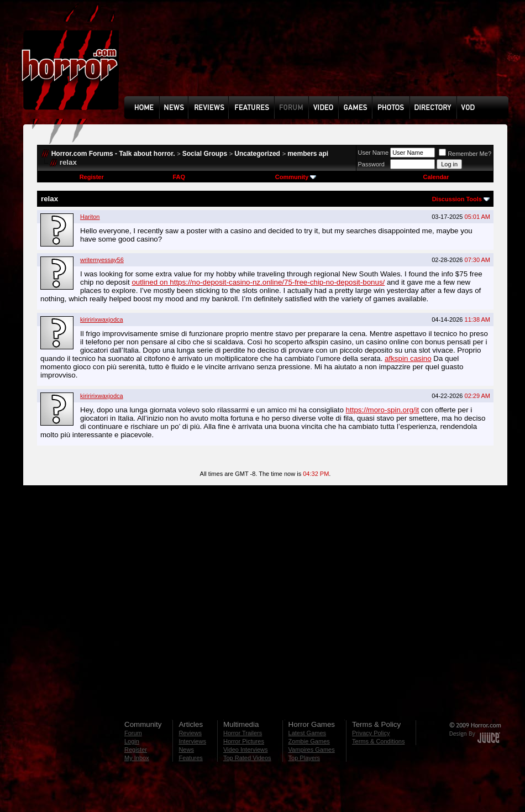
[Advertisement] (163, 56)
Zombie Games (309, 741)
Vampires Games (312, 750)
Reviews (190, 733)
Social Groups (205, 154)
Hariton (90, 217)
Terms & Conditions (378, 741)
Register (92, 177)
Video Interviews (246, 750)
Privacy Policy (371, 733)
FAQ (179, 177)
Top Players (304, 758)
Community (296, 177)
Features (190, 758)
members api (308, 154)
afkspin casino (408, 358)
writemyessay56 (102, 260)
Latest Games (307, 733)
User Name (374, 153)
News (186, 750)
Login (132, 741)
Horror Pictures (244, 741)
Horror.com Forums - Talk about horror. (113, 154)
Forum (133, 733)
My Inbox (137, 758)
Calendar (436, 177)
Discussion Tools (457, 199)
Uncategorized (257, 154)
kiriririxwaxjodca (102, 319)
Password (371, 164)
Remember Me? (465, 154)
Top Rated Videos (247, 758)
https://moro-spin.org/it (383, 410)
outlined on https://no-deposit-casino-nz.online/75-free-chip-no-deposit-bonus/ (258, 282)
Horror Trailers (243, 733)
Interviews (192, 741)
